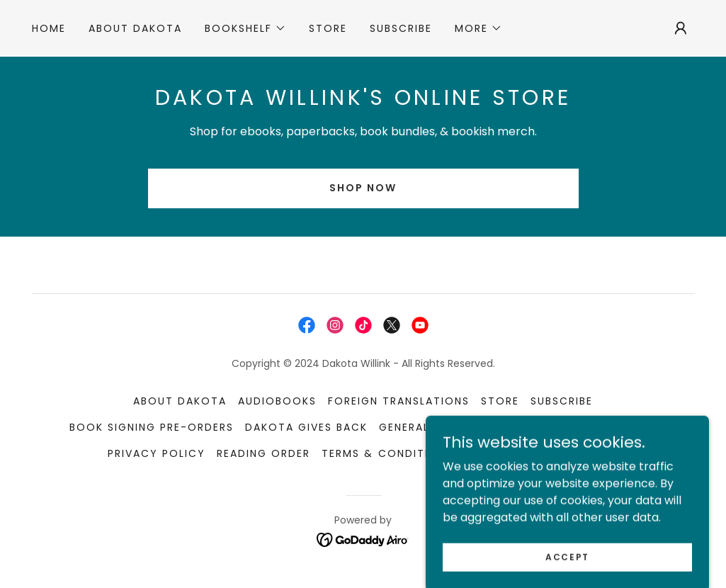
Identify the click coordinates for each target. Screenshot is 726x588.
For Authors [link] (577, 453)
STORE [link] (328, 28)
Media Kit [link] (556, 427)
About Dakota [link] (135, 28)
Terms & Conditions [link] (387, 453)
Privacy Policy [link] (157, 453)
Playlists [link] (627, 427)
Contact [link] (494, 453)
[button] (245, 28)
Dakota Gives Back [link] (306, 427)
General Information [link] (447, 427)
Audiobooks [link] (277, 401)
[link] (307, 325)
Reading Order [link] (263, 453)
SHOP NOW (363, 188)
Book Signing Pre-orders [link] (152, 427)
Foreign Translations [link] (399, 401)
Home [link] (49, 28)
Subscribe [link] (401, 28)
